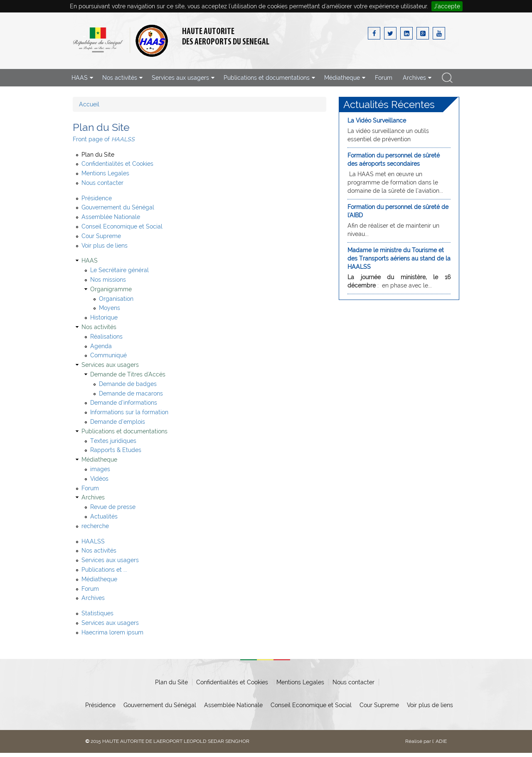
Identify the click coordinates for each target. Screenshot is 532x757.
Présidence (97, 198)
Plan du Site (98, 155)
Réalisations (106, 337)
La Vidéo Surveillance (377, 120)
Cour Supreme (101, 236)
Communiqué (108, 355)
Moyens (110, 308)
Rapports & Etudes (116, 450)
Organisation (116, 299)
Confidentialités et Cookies (117, 164)
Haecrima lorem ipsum (112, 632)
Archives (93, 598)
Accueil (89, 104)
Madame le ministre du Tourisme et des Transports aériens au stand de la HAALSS (399, 258)
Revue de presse (113, 507)
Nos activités (99, 551)
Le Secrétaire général (119, 270)
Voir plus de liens (105, 246)
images (100, 469)
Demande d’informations (124, 403)
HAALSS (93, 541)
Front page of (104, 139)
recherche (447, 78)
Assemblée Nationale (111, 217)
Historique (104, 317)
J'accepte (447, 6)
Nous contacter (102, 183)
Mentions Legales (105, 173)
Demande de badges (128, 384)
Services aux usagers (110, 560)
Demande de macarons (131, 393)
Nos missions (108, 280)
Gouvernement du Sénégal (118, 207)
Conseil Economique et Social (122, 226)
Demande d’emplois (118, 422)
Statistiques (97, 613)
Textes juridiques (113, 441)
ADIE (441, 741)
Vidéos (99, 479)
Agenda (101, 346)
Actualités (104, 516)
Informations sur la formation (129, 412)
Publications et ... (104, 570)
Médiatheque (99, 579)
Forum (384, 78)
